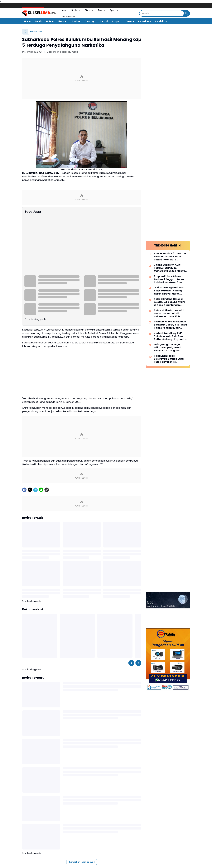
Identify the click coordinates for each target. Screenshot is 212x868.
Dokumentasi (69, 17)
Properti (117, 21)
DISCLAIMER (109, 837)
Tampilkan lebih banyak (82, 802)
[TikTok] (118, 828)
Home (64, 10)
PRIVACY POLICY (93, 837)
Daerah (130, 21)
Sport (114, 10)
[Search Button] (187, 13)
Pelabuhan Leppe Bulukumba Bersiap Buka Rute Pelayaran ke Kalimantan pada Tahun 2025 (169, 151)
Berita (76, 10)
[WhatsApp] (41, 430)
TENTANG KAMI (124, 837)
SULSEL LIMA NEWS (119, 847)
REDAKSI (54, 837)
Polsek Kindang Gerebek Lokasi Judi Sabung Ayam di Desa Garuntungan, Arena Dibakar (169, 94)
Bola (102, 10)
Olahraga (90, 21)
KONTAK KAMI (140, 837)
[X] (30, 430)
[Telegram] (35, 430)
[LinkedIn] (126, 828)
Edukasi (104, 21)
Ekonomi (63, 21)
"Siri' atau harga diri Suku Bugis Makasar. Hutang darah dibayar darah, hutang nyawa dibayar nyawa (169, 83)
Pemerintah (145, 21)
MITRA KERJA (155, 837)
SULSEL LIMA (98, 847)
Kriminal (76, 21)
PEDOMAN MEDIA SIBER (72, 837)
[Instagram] (94, 828)
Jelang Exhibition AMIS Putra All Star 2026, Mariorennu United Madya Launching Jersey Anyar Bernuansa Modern (170, 60)
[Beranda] (25, 32)
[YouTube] (102, 828)
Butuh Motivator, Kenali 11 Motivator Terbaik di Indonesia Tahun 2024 (169, 105)
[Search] (162, 13)
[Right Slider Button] (138, 603)
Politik (38, 21)
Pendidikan (161, 21)
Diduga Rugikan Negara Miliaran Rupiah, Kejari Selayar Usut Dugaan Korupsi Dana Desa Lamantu (168, 140)
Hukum (50, 21)
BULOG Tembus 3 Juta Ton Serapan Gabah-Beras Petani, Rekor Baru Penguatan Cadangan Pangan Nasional (170, 49)
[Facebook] (24, 430)
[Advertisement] (82, 78)
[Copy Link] (47, 430)
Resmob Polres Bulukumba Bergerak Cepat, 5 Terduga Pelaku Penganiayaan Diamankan (170, 117)
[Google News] (110, 828)
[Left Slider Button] (131, 603)
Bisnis (89, 10)
